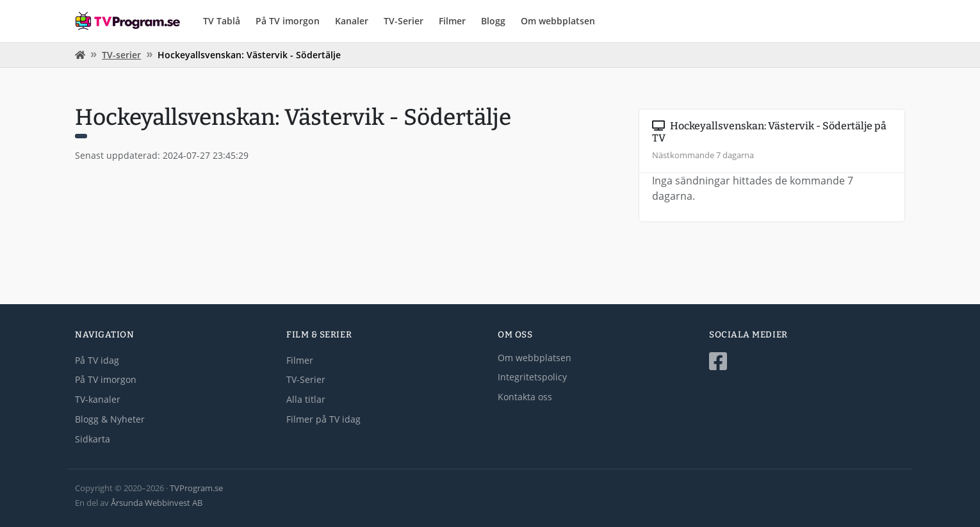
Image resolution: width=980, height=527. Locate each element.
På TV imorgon (288, 21)
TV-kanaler (98, 399)
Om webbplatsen (558, 21)
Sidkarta (93, 439)
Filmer (452, 21)
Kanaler (352, 21)
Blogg (493, 21)
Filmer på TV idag (323, 419)
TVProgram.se (196, 488)
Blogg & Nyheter (110, 419)
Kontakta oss (525, 397)
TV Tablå (222, 21)
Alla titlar (306, 399)
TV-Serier (404, 21)
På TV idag (97, 360)
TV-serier (121, 55)
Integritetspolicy (532, 377)
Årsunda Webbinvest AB (157, 503)
